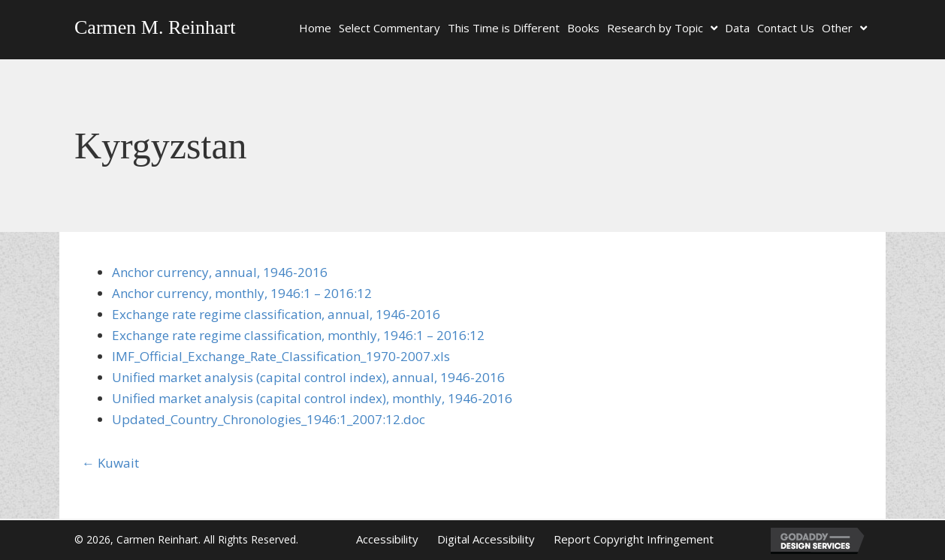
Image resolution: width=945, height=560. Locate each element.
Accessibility (387, 539)
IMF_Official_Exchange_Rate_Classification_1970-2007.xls (281, 356)
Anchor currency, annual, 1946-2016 (220, 272)
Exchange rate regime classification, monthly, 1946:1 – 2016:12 (298, 335)
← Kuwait (110, 463)
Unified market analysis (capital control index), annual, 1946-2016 (308, 377)
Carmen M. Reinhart (155, 27)
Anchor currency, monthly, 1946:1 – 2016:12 (242, 293)
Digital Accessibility (486, 539)
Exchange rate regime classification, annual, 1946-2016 (276, 314)
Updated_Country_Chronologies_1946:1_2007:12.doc (269, 419)
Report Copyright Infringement (634, 539)
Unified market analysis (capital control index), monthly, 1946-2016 (312, 398)
